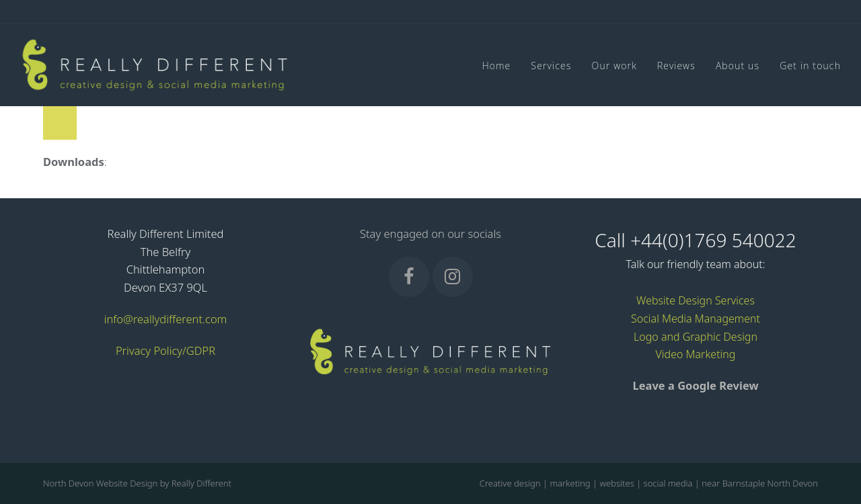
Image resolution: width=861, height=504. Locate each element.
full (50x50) (137, 162)
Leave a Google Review (695, 385)
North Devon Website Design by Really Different (137, 483)
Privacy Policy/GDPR (165, 350)
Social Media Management (696, 319)
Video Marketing (696, 354)
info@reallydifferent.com (166, 319)
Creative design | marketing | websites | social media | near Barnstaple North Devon (649, 483)
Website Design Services (696, 300)
